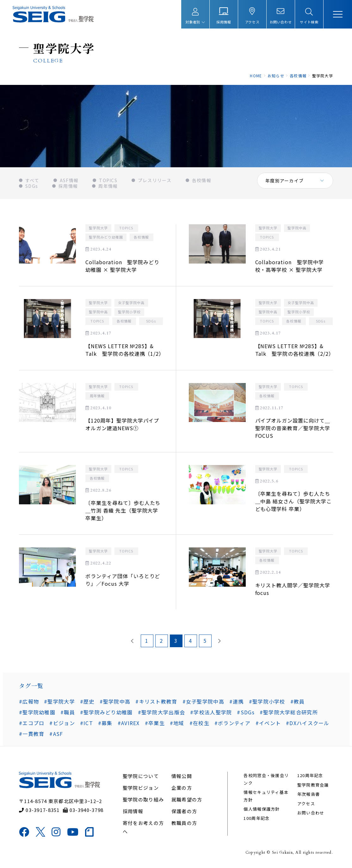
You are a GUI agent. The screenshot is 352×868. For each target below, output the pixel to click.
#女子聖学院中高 (203, 701)
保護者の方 (184, 811)
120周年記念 (310, 775)
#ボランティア (232, 723)
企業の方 (182, 788)
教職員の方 (184, 823)
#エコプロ (32, 723)
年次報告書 (309, 794)
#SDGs (246, 712)
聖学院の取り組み (143, 799)
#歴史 (87, 701)
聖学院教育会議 (313, 785)
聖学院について (141, 776)
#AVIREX (129, 723)
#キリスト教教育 (156, 701)
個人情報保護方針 (262, 809)
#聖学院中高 (115, 701)
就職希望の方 (187, 799)
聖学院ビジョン (141, 788)
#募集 (105, 723)
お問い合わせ (311, 813)
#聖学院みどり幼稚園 (106, 712)
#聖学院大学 (59, 701)
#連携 (237, 701)
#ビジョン (62, 723)
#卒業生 (155, 723)
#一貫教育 (32, 734)
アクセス (306, 804)
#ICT (86, 723)
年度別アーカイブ (284, 181)
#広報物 (29, 701)
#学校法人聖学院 (211, 712)
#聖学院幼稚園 (37, 712)
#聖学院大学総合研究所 (289, 712)
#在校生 (199, 723)
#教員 (298, 701)
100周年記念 (256, 818)
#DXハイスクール (308, 723)
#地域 (177, 723)
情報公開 (182, 776)
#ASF (56, 734)
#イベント (268, 723)
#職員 (68, 712)
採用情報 (133, 811)
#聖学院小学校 (267, 701)
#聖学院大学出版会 (162, 712)
